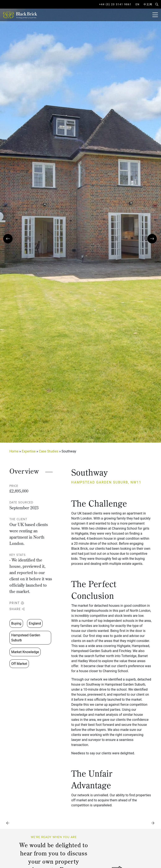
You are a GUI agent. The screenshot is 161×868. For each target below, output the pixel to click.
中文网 (148, 4)
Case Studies (49, 451)
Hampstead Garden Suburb (26, 638)
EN (138, 4)
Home (14, 451)
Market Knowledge (25, 652)
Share (17, 609)
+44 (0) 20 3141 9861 (115, 4)
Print (17, 603)
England (35, 623)
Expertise (29, 451)
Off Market (19, 664)
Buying (16, 623)
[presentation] (8, 239)
